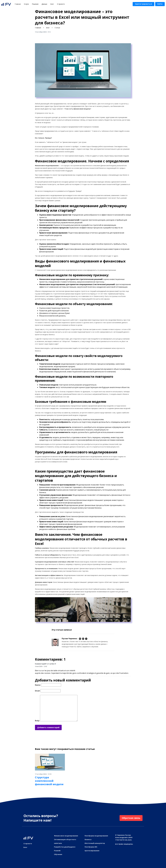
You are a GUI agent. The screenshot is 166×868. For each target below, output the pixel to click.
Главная (18, 4)
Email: (38, 691)
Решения (35, 4)
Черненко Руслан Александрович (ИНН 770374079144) (124, 837)
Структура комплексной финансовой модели (49, 781)
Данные (44, 4)
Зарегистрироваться (143, 4)
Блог (52, 4)
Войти (160, 4)
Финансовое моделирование (66, 836)
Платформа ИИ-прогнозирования (92, 849)
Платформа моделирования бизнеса (96, 838)
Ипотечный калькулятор (95, 843)
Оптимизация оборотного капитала (65, 841)
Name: (38, 685)
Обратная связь (131, 818)
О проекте (61, 4)
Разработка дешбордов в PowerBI (65, 849)
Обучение (58, 854)
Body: (37, 721)
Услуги (26, 4)
